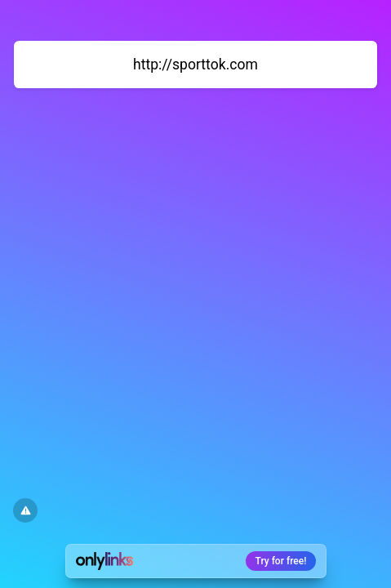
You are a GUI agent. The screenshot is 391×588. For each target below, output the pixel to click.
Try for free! (281, 561)
